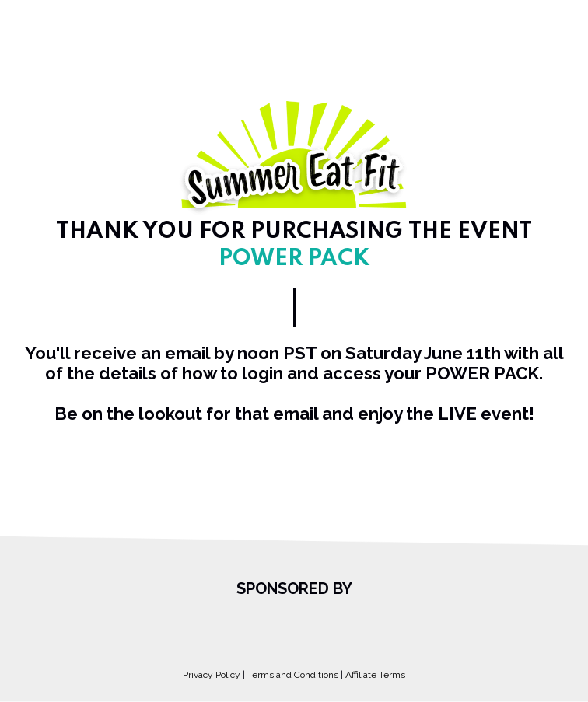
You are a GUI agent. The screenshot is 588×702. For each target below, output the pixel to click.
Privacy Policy (212, 675)
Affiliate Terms (375, 675)
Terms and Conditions (293, 675)
